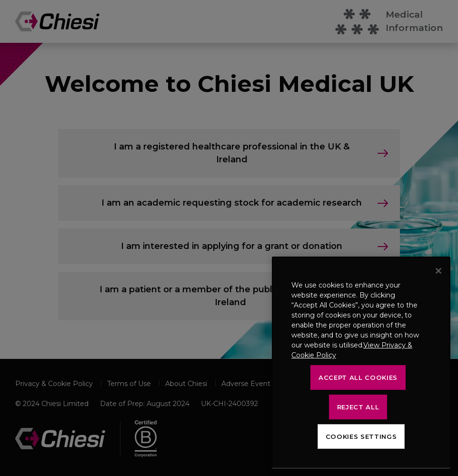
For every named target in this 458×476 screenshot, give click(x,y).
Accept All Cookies (358, 377)
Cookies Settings (361, 436)
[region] (361, 362)
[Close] (438, 271)
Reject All (358, 407)
